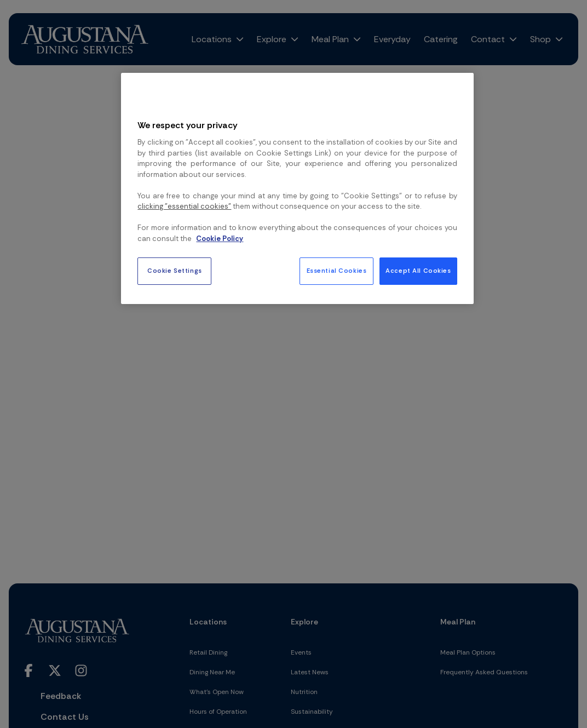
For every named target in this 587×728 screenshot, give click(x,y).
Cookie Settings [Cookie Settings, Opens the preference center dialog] (175, 271)
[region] (297, 188)
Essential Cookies (337, 271)
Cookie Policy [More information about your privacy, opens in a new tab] (220, 239)
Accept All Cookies (418, 271)
